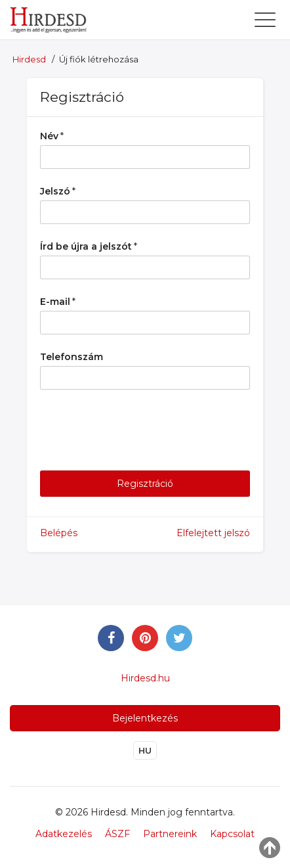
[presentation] (140, 432)
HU (145, 750)
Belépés (59, 533)
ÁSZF (117, 834)
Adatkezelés (64, 834)
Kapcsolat (232, 834)
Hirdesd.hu (145, 678)
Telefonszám (72, 357)
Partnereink (170, 834)
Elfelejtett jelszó (213, 533)
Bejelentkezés (145, 718)
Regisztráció (145, 484)
